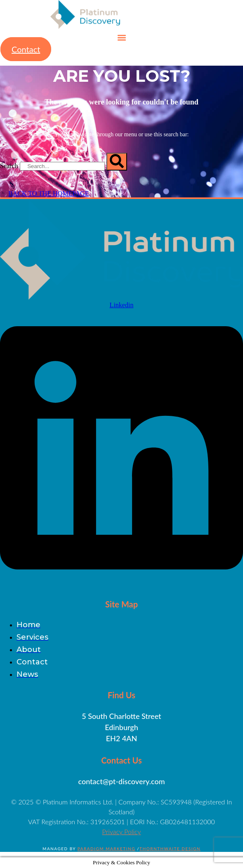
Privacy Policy (122, 831)
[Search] (117, 162)
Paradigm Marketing (106, 849)
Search (9, 166)
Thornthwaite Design (170, 849)
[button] (121, 37)
